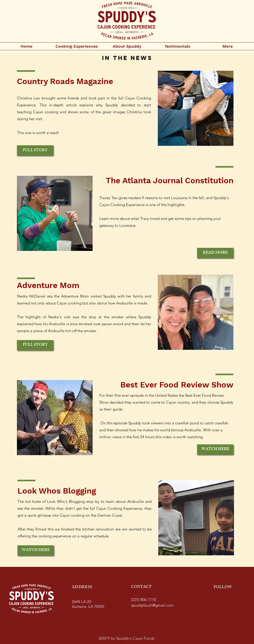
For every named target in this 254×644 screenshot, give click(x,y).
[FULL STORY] (35, 150)
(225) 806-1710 (144, 600)
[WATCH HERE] (215, 449)
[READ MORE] (215, 253)
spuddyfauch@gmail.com (152, 605)
